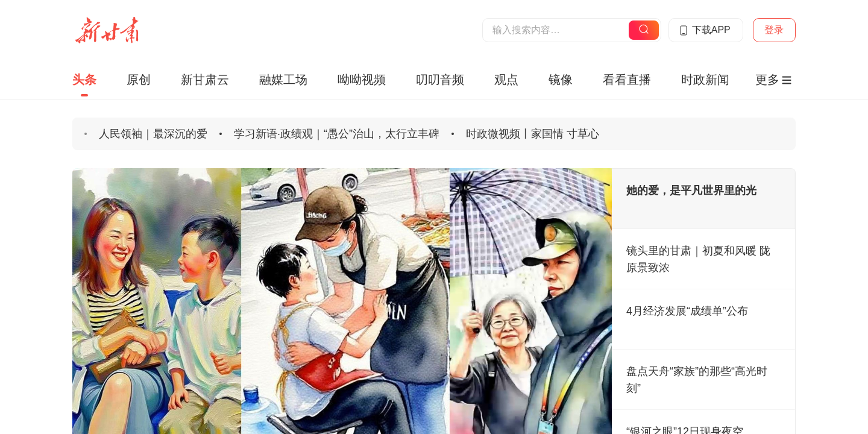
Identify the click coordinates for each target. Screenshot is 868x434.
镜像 (561, 80)
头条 (84, 80)
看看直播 (627, 80)
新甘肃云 (205, 80)
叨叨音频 (440, 80)
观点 (506, 80)
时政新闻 (705, 80)
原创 (139, 80)
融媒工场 (283, 80)
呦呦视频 (362, 80)
